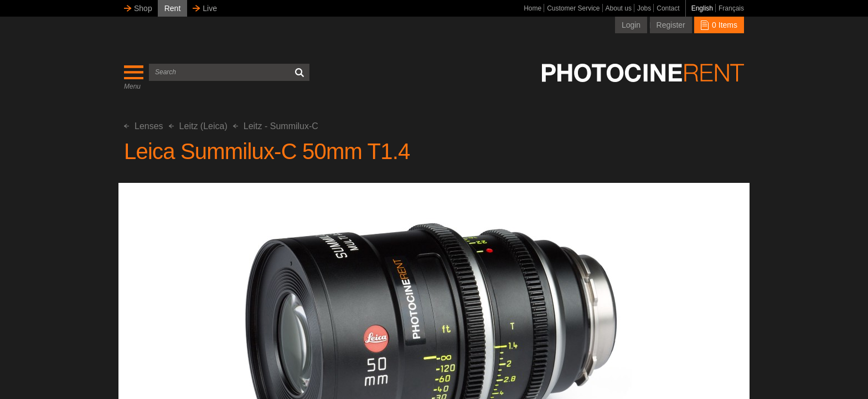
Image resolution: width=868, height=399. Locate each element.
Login (631, 25)
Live (210, 8)
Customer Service (573, 8)
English (702, 8)
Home (533, 8)
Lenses (144, 126)
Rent (173, 8)
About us (619, 8)
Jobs (644, 8)
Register (671, 25)
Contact (668, 8)
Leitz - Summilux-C (276, 126)
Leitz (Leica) (198, 126)
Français (731, 8)
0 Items (719, 25)
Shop (143, 8)
